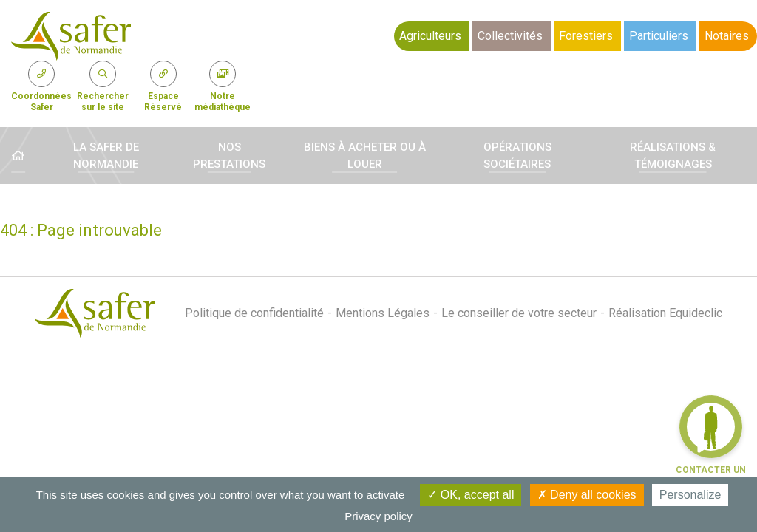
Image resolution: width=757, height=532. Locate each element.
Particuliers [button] (659, 36)
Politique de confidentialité (254, 313)
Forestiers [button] (586, 36)
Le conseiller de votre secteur (519, 313)
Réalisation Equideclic (665, 313)
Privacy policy (378, 516)
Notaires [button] (727, 36)
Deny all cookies (587, 495)
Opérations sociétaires (517, 156)
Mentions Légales (383, 313)
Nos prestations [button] (229, 156)
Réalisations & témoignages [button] (673, 156)
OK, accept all (471, 495)
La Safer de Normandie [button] (106, 156)
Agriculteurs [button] (430, 36)
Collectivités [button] (510, 36)
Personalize (690, 495)
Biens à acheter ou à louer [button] (365, 156)
